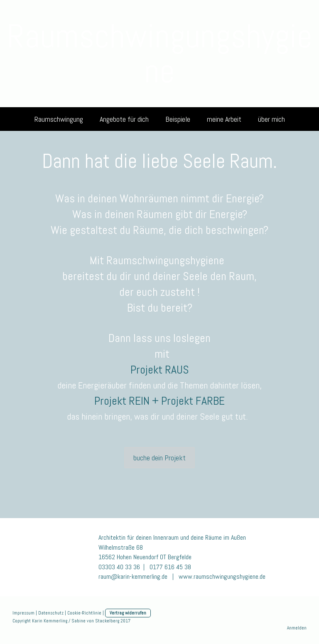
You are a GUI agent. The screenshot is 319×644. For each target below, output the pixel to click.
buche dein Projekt (159, 458)
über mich (271, 119)
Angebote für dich (124, 119)
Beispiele (178, 119)
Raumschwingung (59, 119)
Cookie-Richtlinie (84, 613)
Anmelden (297, 628)
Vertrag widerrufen (128, 613)
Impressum (23, 613)
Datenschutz (51, 613)
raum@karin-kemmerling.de (134, 576)
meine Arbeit (224, 119)
